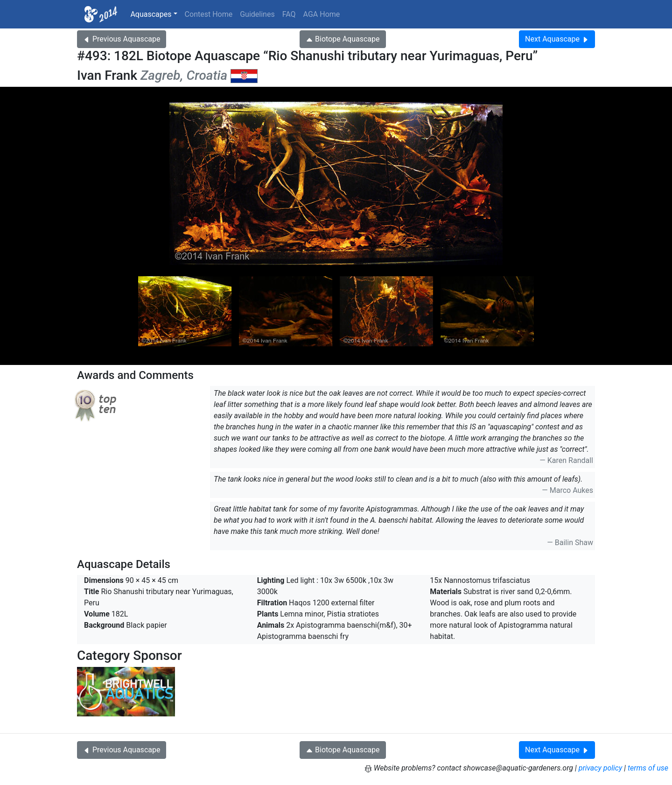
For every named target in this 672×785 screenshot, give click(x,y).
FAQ (289, 14)
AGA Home (322, 14)
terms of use (648, 768)
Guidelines (257, 14)
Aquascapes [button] (151, 14)
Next (557, 39)
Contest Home (209, 14)
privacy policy (601, 768)
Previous (122, 39)
